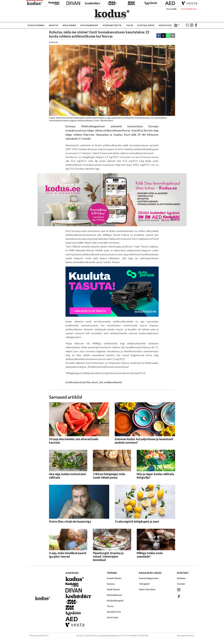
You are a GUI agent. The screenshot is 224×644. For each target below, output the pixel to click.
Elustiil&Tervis (146, 25)
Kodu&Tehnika (36, 25)
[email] (173, 36)
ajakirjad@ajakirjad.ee (112, 636)
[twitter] (163, 36)
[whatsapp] (168, 36)
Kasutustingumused (149, 578)
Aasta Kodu (165, 25)
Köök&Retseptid (112, 25)
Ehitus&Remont (89, 25)
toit (101, 382)
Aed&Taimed (69, 25)
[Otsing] (187, 25)
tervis (95, 382)
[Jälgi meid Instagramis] (192, 25)
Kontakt (181, 584)
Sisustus (53, 25)
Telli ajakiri (171, 9)
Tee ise (130, 25)
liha (89, 382)
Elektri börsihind (147, 589)
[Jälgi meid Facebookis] (196, 25)
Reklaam (181, 578)
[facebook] (159, 36)
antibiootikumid (113, 382)
